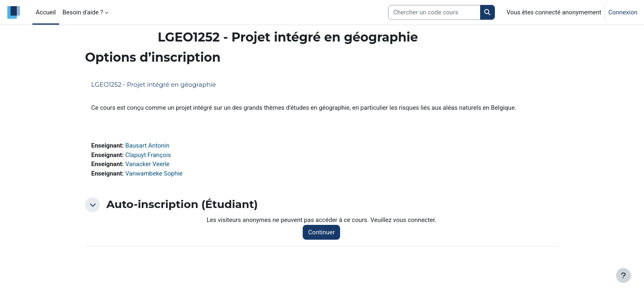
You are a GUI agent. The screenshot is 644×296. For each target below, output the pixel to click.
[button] (92, 205)
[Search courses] (434, 13)
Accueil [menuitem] (46, 12)
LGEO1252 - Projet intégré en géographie (154, 84)
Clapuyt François (148, 155)
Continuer (321, 232)
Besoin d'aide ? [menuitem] (83, 12)
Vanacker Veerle (147, 164)
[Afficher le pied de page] (623, 275)
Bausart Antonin (147, 146)
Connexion (623, 12)
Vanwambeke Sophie (154, 173)
